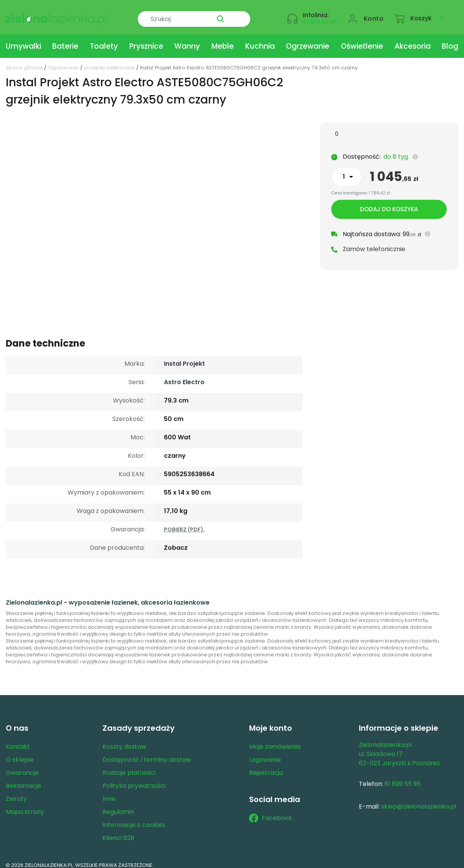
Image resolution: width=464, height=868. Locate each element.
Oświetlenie (362, 40)
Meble (223, 40)
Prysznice (146, 40)
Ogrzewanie (308, 40)
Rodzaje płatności (129, 766)
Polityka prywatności (134, 779)
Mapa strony (25, 805)
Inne (109, 792)
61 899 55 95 (320, 18)
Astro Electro (184, 376)
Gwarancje (22, 766)
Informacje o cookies (134, 818)
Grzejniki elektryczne (109, 61)
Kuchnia (260, 40)
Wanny (187, 40)
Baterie (65, 40)
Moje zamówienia (275, 740)
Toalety (104, 40)
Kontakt (18, 740)
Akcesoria (413, 40)
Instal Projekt (184, 357)
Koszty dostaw (124, 740)
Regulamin (118, 805)
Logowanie (265, 753)
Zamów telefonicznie (374, 243)
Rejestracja (266, 766)
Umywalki (23, 40)
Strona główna (24, 61)
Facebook (271, 812)
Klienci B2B (118, 831)
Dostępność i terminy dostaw (147, 753)
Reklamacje (23, 779)
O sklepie (20, 753)
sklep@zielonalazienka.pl (419, 800)
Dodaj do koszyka (389, 203)
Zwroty (16, 792)
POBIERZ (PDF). (184, 523)
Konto (374, 14)
